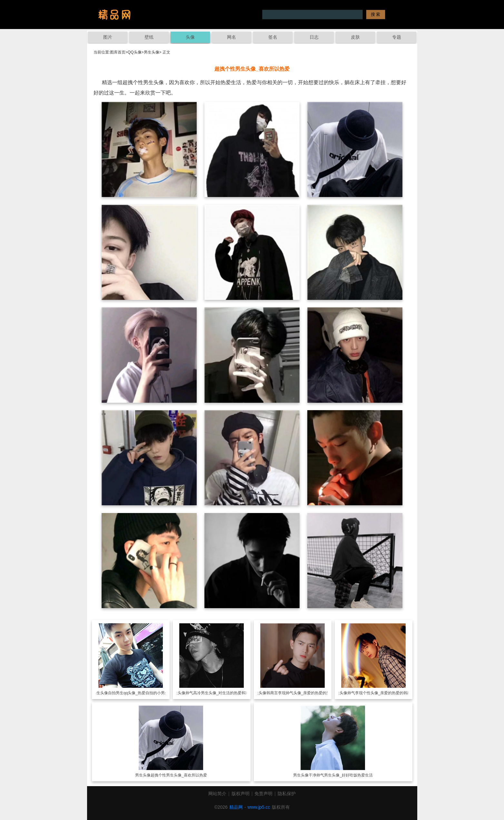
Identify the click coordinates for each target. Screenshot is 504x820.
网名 (232, 37)
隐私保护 (287, 794)
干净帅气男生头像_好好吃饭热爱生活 (341, 775)
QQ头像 (135, 52)
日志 (314, 37)
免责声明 (263, 794)
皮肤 (355, 37)
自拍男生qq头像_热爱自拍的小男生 (138, 693)
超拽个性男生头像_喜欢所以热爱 (179, 775)
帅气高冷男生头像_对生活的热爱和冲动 (219, 693)
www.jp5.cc (259, 807)
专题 (397, 37)
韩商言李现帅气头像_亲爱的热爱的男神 (300, 693)
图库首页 (118, 52)
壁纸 (149, 37)
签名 (273, 37)
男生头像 (152, 52)
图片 (108, 37)
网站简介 (217, 794)
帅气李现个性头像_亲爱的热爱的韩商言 (381, 693)
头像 (190, 37)
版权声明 (241, 794)
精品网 (236, 807)
